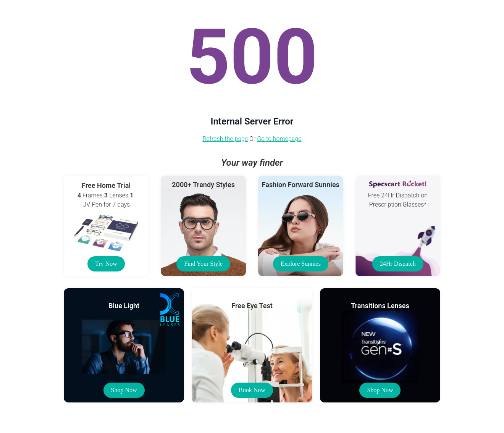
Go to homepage (279, 139)
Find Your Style (203, 264)
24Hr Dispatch (398, 264)
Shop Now (124, 390)
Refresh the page (225, 139)
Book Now (252, 390)
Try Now (106, 264)
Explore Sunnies (301, 264)
